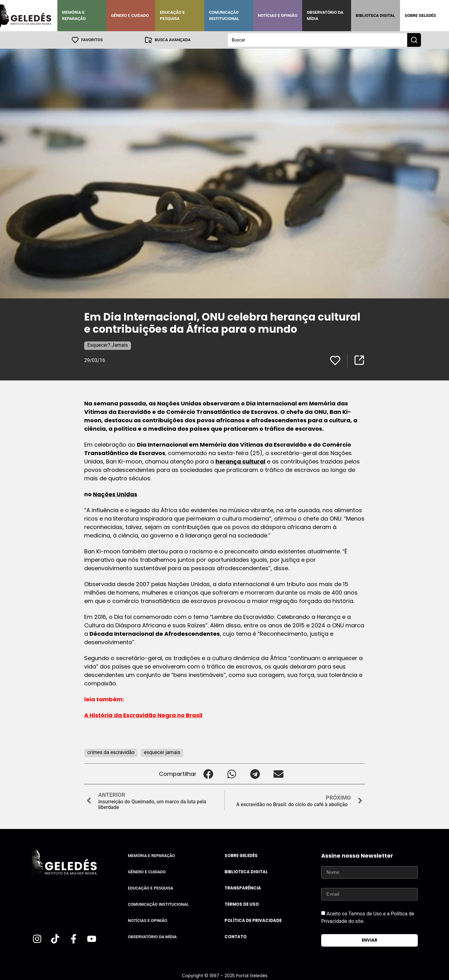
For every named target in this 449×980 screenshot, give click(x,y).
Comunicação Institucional (224, 15)
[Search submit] (414, 40)
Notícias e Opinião (278, 15)
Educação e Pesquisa (172, 15)
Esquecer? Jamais (108, 345)
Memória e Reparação (74, 15)
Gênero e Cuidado (130, 15)
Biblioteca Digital (375, 15)
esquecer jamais (162, 752)
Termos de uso (242, 904)
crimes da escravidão (111, 752)
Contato (236, 937)
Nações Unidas (115, 494)
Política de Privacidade (253, 921)
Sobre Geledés (420, 15)
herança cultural (240, 461)
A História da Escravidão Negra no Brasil (143, 715)
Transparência (243, 888)
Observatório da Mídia (325, 15)
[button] (208, 774)
